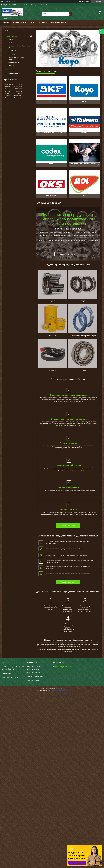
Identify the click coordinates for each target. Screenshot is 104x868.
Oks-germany (13, 62)
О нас (33, 22)
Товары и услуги (20, 22)
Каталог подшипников (68, 254)
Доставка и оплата (59, 22)
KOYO (11, 43)
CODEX (11, 54)
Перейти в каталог (68, 525)
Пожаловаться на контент (60, 690)
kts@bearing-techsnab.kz (63, 667)
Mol (10, 66)
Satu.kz (61, 688)
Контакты (43, 22)
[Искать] (70, 14)
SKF (10, 40)
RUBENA (11, 51)
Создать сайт (4, 1)
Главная (5, 22)
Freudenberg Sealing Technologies (19, 46)
